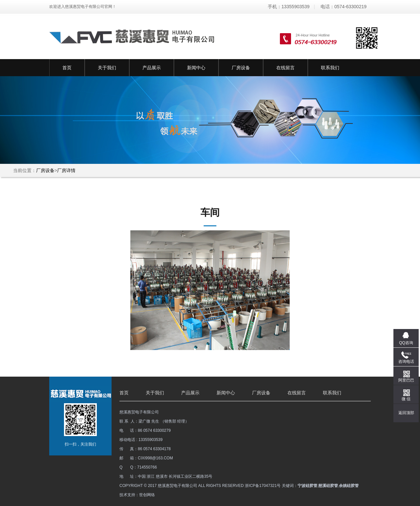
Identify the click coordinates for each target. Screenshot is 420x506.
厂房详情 (66, 170)
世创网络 (147, 495)
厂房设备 (241, 68)
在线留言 (285, 68)
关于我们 (107, 68)
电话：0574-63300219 (344, 7)
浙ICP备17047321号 (263, 486)
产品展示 (152, 68)
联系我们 (330, 68)
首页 (67, 68)
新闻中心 (196, 68)
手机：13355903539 (289, 7)
